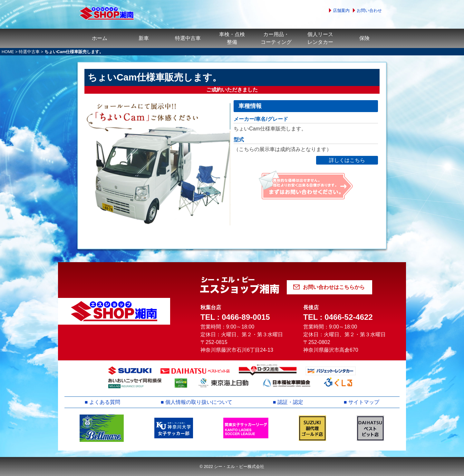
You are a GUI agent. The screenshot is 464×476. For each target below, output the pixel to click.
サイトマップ (364, 402)
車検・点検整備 (232, 38)
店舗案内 (341, 10)
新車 (144, 38)
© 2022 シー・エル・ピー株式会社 (232, 466)
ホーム (100, 38)
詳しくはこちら (347, 160)
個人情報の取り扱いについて (199, 402)
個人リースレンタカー (320, 38)
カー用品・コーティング (276, 38)
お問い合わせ (369, 10)
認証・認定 (290, 402)
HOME (8, 52)
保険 (364, 38)
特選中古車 (188, 38)
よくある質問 (105, 402)
